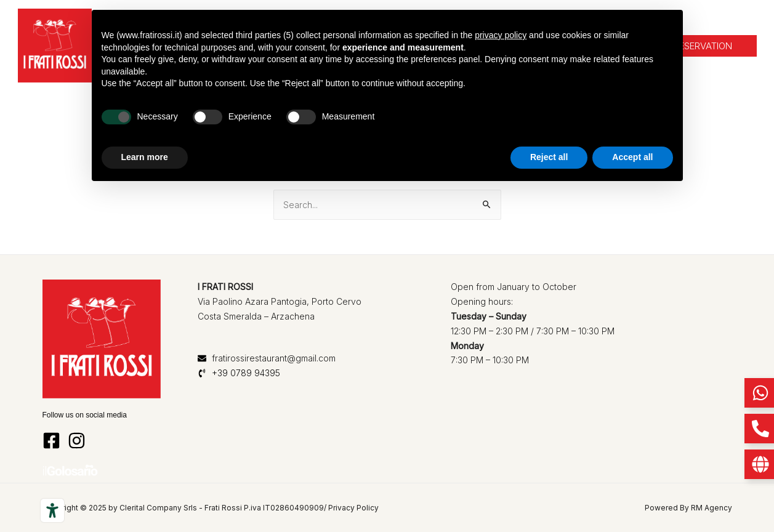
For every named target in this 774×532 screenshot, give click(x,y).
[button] (703, 46)
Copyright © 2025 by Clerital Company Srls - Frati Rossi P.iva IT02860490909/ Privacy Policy (211, 508)
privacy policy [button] (501, 35)
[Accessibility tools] (52, 510)
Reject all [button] (549, 157)
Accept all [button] (632, 157)
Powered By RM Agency (688, 508)
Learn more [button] (145, 157)
